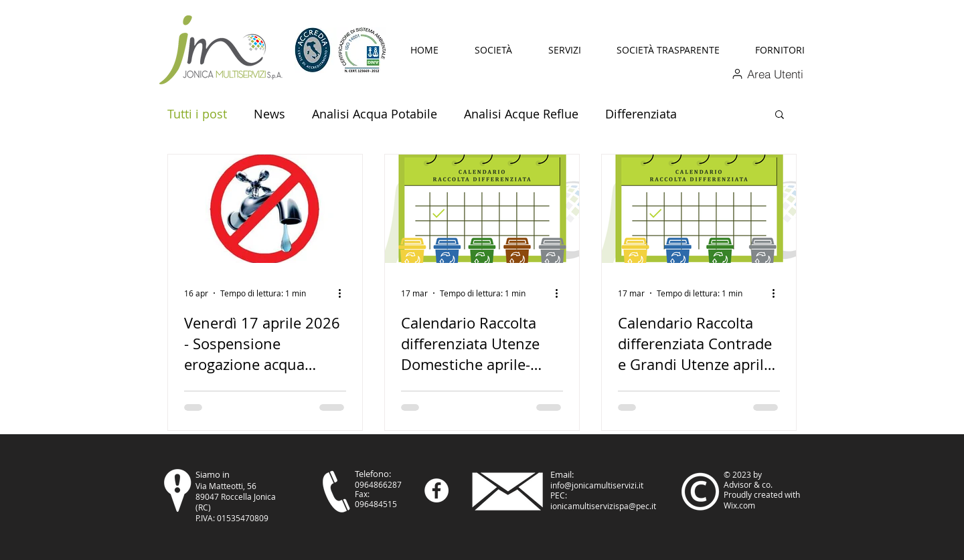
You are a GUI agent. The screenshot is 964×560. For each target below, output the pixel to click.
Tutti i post (197, 114)
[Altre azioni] (344, 293)
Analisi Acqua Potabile (375, 114)
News (269, 114)
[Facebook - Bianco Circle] (436, 490)
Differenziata (641, 114)
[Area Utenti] (767, 74)
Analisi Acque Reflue (521, 114)
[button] (493, 50)
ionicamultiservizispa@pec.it (603, 506)
